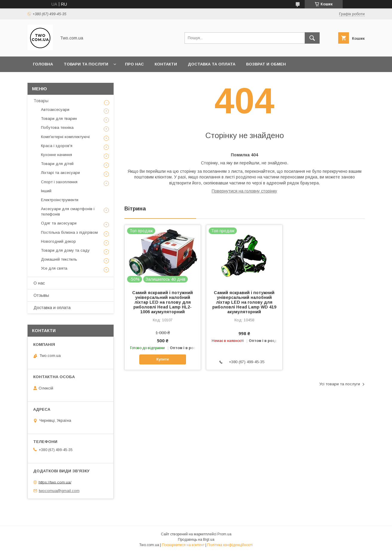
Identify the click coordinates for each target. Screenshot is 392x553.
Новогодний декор (58, 241)
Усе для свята (54, 268)
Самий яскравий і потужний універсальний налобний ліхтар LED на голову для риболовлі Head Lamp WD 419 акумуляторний (244, 302)
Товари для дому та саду (65, 250)
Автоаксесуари (55, 110)
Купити (163, 359)
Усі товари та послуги (340, 384)
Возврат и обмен (266, 64)
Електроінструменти (60, 200)
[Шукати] (312, 38)
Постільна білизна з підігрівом (69, 232)
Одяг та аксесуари (59, 223)
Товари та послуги (86, 64)
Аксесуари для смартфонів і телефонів (68, 211)
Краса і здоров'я (57, 146)
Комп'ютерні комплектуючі (65, 137)
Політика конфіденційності (230, 545)
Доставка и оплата (52, 308)
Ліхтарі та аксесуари (60, 173)
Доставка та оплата (212, 64)
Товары (41, 101)
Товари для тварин (59, 119)
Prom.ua (224, 534)
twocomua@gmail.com (59, 491)
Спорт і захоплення (59, 182)
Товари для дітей (57, 164)
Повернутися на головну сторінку (244, 191)
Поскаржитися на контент (183, 545)
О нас (39, 283)
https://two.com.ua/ (55, 482)
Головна (43, 64)
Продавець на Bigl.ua (196, 540)
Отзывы (41, 295)
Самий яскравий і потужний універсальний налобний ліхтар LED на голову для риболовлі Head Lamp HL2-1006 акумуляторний (163, 302)
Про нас (134, 64)
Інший (46, 191)
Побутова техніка (57, 127)
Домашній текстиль (59, 259)
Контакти (166, 64)
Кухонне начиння (57, 155)
